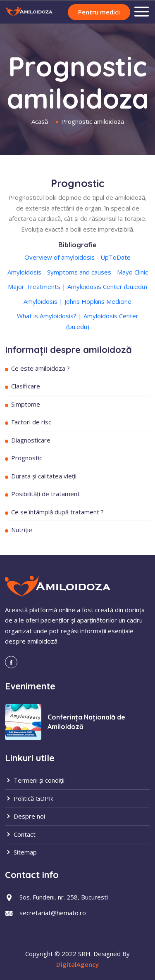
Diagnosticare (31, 440)
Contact (20, 834)
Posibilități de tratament (45, 494)
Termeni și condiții (35, 780)
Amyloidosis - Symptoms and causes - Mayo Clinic (78, 272)
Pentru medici (99, 12)
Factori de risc (31, 422)
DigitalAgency (77, 964)
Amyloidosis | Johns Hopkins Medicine (77, 301)
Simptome (26, 404)
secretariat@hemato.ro (53, 913)
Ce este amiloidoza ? (41, 368)
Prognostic (27, 458)
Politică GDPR (29, 798)
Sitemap (21, 852)
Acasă (40, 121)
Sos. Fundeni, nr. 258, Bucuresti (64, 897)
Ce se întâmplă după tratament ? (57, 512)
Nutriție (22, 530)
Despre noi (25, 816)
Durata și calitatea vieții (44, 476)
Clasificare (26, 386)
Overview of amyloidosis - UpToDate (77, 257)
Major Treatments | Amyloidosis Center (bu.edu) (77, 286)
